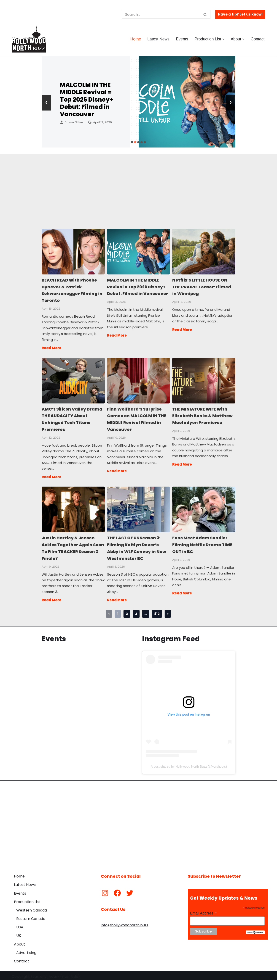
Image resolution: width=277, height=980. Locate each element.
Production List (27, 900)
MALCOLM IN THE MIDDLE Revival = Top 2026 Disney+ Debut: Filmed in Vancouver (86, 100)
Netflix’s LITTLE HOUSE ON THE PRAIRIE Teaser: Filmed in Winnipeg (204, 251)
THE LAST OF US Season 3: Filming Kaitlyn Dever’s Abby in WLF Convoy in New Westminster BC (138, 508)
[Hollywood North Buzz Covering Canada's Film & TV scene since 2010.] (29, 39)
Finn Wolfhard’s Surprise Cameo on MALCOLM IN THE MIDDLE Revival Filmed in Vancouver (138, 379)
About (19, 942)
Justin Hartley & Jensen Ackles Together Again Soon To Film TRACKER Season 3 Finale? (73, 508)
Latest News (158, 39)
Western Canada (32, 908)
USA (20, 925)
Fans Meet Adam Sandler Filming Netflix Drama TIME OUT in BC (204, 508)
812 (157, 611)
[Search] (161, 14)
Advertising (26, 950)
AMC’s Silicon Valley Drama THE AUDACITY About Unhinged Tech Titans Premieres (73, 379)
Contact (258, 39)
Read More (51, 347)
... (146, 611)
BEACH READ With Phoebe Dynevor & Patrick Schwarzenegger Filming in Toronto (73, 251)
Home (135, 39)
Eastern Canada (31, 916)
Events (182, 39)
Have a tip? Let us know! (240, 14)
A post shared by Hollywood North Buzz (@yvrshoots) (189, 764)
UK (19, 933)
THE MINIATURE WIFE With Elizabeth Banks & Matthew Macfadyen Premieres (204, 379)
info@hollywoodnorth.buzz (125, 923)
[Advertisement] (139, 186)
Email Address (203, 911)
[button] (223, 39)
